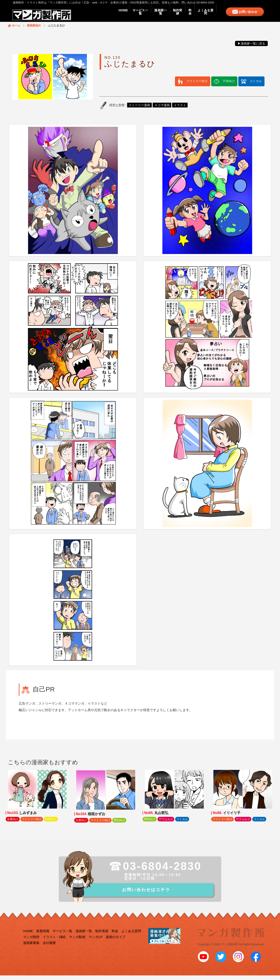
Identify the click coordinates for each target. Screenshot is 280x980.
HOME (94, 16)
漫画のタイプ (116, 943)
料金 (182, 16)
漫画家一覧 (142, 16)
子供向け (229, 85)
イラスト (180, 109)
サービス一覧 (117, 16)
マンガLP (96, 943)
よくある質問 (203, 16)
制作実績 (164, 16)
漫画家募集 (31, 948)
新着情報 (43, 937)
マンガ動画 (77, 943)
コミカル (256, 85)
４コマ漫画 (162, 109)
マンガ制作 (31, 943)
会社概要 (49, 948)
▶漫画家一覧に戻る (251, 48)
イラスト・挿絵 (54, 943)
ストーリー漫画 (139, 109)
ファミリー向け (197, 85)
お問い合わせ (249, 16)
